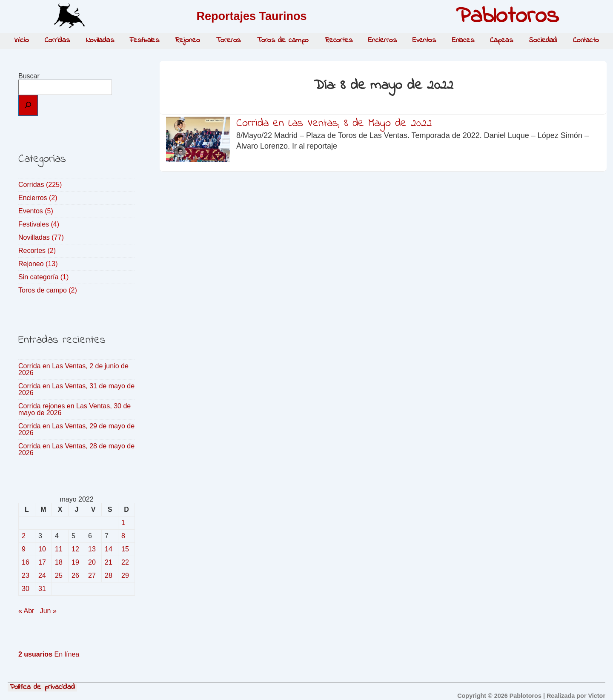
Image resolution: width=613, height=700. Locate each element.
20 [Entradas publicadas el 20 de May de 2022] (92, 562)
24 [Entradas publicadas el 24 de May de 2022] (42, 575)
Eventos (424, 40)
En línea (49, 654)
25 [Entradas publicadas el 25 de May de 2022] (59, 575)
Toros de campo (283, 40)
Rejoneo (187, 40)
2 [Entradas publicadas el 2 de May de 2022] (24, 536)
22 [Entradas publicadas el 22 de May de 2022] (125, 562)
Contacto (586, 40)
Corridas (57, 40)
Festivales (145, 40)
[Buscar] (28, 105)
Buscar (29, 76)
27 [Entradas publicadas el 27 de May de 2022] (92, 575)
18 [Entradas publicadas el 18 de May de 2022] (59, 562)
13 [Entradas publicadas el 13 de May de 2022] (92, 549)
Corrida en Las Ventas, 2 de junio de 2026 (73, 369)
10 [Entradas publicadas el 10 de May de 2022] (42, 549)
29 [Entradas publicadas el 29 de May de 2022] (125, 575)
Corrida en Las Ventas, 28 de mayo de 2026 (76, 449)
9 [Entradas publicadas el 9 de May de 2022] (24, 549)
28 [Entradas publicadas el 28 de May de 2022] (109, 575)
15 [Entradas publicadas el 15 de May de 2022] (125, 549)
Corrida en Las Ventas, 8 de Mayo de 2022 (334, 123)
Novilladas (100, 40)
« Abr (26, 611)
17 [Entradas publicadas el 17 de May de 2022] (42, 562)
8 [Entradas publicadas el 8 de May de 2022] (123, 536)
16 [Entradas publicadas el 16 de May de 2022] (26, 562)
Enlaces (463, 40)
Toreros (228, 40)
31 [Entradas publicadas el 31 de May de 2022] (42, 589)
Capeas (501, 40)
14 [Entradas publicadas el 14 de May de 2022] (109, 549)
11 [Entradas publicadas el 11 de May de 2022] (59, 549)
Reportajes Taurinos (251, 16)
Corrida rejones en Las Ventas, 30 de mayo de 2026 (74, 409)
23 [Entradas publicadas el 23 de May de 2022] (26, 575)
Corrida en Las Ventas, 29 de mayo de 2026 (76, 429)
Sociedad (543, 40)
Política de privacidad (42, 688)
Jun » (48, 611)
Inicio (21, 40)
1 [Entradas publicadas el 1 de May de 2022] (123, 523)
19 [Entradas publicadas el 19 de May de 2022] (75, 562)
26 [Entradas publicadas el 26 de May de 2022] (75, 575)
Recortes (339, 40)
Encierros (382, 40)
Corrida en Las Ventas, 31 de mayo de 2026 (76, 389)
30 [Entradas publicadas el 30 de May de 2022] (26, 589)
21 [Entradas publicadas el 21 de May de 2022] (109, 562)
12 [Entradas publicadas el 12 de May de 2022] (75, 549)
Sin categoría (38, 277)
